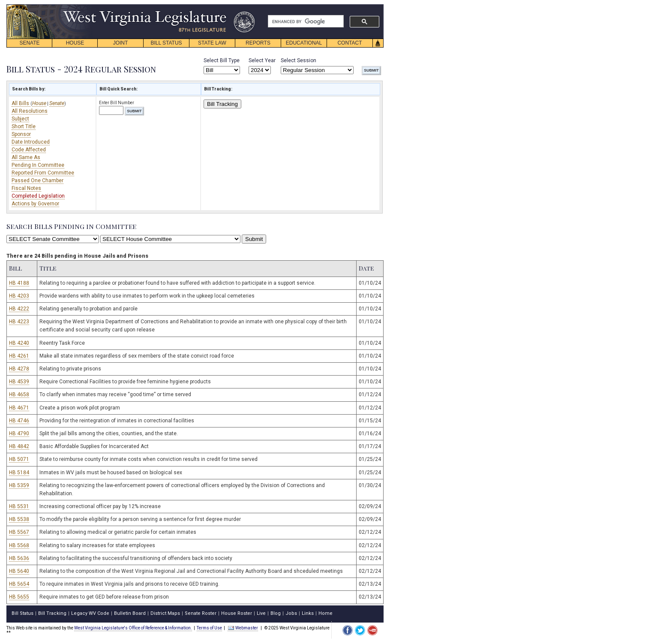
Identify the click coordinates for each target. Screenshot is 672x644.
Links (308, 613)
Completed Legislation (38, 196)
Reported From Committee (43, 173)
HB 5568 (19, 545)
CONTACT (349, 43)
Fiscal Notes (26, 188)
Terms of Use (209, 628)
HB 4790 (19, 433)
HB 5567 (19, 532)
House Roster (237, 613)
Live (261, 613)
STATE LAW (212, 43)
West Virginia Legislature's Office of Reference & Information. (133, 628)
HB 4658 (19, 394)
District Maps (165, 613)
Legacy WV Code (90, 613)
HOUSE (75, 43)
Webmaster (243, 628)
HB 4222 (19, 309)
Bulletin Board (130, 613)
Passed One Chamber (37, 181)
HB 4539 (19, 382)
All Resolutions (30, 111)
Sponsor (21, 134)
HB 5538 (19, 519)
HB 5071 (19, 459)
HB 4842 (19, 446)
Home (325, 613)
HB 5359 (19, 485)
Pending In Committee (38, 165)
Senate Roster (201, 613)
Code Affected (29, 150)
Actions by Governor (35, 204)
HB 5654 (19, 584)
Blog (276, 613)
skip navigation (249, 7)
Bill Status (22, 613)
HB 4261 (19, 356)
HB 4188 (19, 283)
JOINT (121, 43)
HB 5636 (19, 558)
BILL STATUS (166, 43)
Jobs (291, 613)
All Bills (21, 103)
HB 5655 (19, 597)
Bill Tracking (222, 104)
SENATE (29, 43)
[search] (305, 21)
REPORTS (258, 43)
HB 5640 (19, 571)
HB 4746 (19, 421)
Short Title (24, 126)
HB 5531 (19, 506)
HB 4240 (19, 343)
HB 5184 (19, 472)
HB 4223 (19, 322)
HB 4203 (19, 296)
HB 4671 (19, 408)
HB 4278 (19, 369)
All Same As (26, 157)
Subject (20, 119)
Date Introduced (31, 142)
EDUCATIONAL (304, 43)
